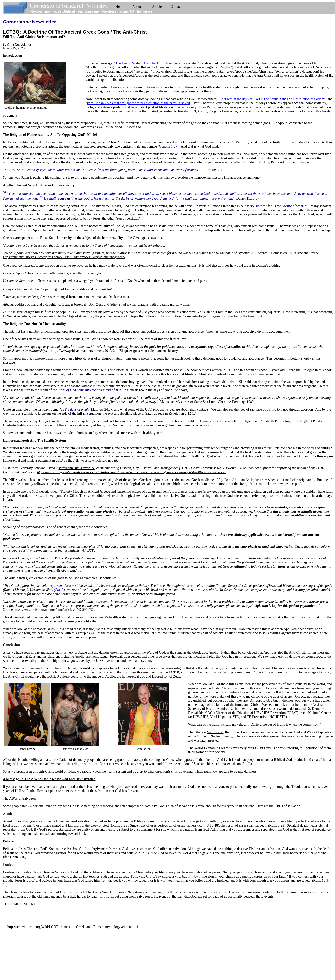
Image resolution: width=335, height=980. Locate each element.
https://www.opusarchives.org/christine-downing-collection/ (167, 425)
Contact (176, 7)
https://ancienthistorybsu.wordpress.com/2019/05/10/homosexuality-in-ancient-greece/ (64, 257)
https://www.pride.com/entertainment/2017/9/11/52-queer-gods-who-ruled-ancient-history (114, 351)
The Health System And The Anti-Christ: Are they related (156, 63)
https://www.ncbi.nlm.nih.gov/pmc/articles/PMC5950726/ (54, 610)
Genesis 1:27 (168, 146)
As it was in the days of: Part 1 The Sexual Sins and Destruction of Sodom (272, 99)
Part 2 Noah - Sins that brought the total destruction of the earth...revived (138, 103)
